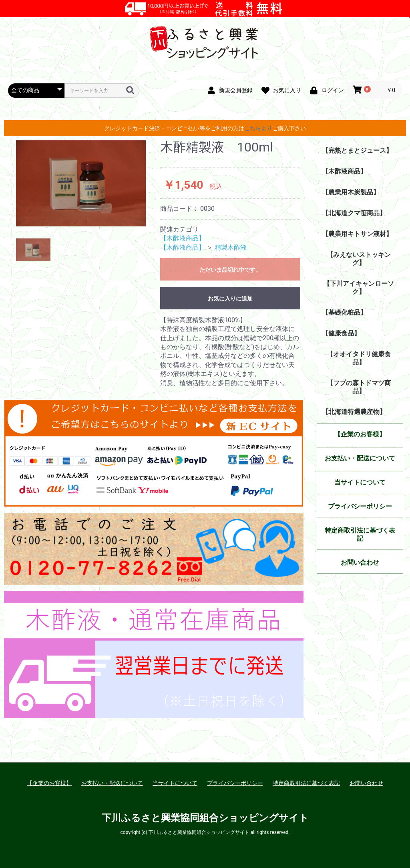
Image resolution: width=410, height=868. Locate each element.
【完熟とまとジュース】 (357, 150)
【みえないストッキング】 (359, 259)
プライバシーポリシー (235, 783)
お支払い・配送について (112, 783)
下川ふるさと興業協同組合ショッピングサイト (205, 818)
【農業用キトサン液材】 (357, 234)
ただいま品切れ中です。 (230, 270)
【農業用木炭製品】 (351, 192)
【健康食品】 (341, 333)
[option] (81, 183)
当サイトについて (175, 783)
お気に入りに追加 (230, 299)
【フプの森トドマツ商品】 (359, 387)
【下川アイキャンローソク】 (359, 288)
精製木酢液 (231, 247)
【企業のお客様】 (49, 783)
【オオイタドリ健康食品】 (359, 358)
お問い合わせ (366, 783)
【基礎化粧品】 (344, 312)
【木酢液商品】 (183, 238)
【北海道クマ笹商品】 (354, 213)
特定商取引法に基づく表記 (306, 783)
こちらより (258, 128)
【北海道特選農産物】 (354, 412)
